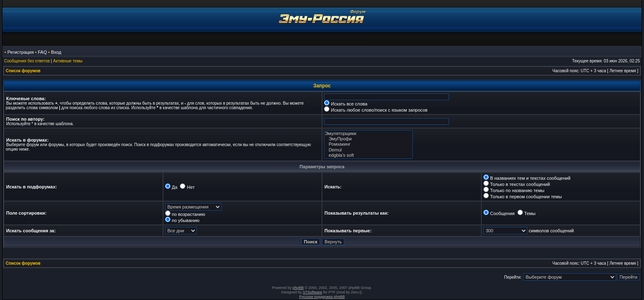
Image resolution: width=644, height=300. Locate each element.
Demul (368, 150)
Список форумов (23, 71)
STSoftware (312, 292)
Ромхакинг (368, 144)
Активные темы (68, 61)
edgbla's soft (368, 155)
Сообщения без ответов (27, 61)
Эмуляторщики (368, 134)
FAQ (42, 52)
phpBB (298, 288)
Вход (56, 52)
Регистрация (21, 52)
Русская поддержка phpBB (322, 297)
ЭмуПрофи (368, 139)
